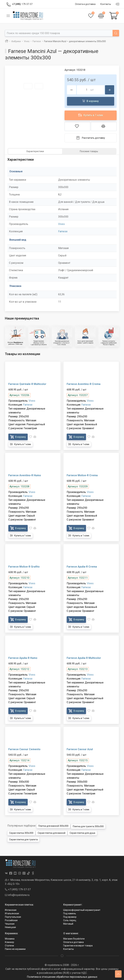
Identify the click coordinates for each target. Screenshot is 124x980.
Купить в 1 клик (91, 115)
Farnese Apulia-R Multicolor (84, 658)
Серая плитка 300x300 (21, 832)
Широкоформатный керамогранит (82, 909)
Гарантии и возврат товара (78, 944)
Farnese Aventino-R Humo (25, 475)
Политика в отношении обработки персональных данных (62, 975)
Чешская (10, 922)
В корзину (91, 101)
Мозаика (10, 937)
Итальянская (12, 912)
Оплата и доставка (73, 941)
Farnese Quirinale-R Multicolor (27, 384)
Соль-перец (70, 919)
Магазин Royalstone (74, 937)
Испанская (11, 909)
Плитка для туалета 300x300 (88, 825)
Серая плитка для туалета (23, 838)
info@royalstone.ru (17, 894)
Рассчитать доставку (91, 138)
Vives (61, 224)
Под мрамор (70, 916)
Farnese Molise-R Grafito (24, 567)
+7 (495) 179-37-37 (18, 888)
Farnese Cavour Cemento (24, 749)
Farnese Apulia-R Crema (82, 567)
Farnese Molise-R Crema (82, 475)
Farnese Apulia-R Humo (23, 658)
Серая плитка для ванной (52, 832)
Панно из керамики (15, 948)
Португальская (13, 916)
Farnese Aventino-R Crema (84, 384)
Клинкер (10, 941)
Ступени (9, 944)
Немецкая (10, 926)
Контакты (68, 948)
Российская (11, 919)
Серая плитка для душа (82, 832)
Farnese (63, 231)
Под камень (70, 912)
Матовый (68, 922)
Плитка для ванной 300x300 (53, 825)
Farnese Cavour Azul (80, 749)
